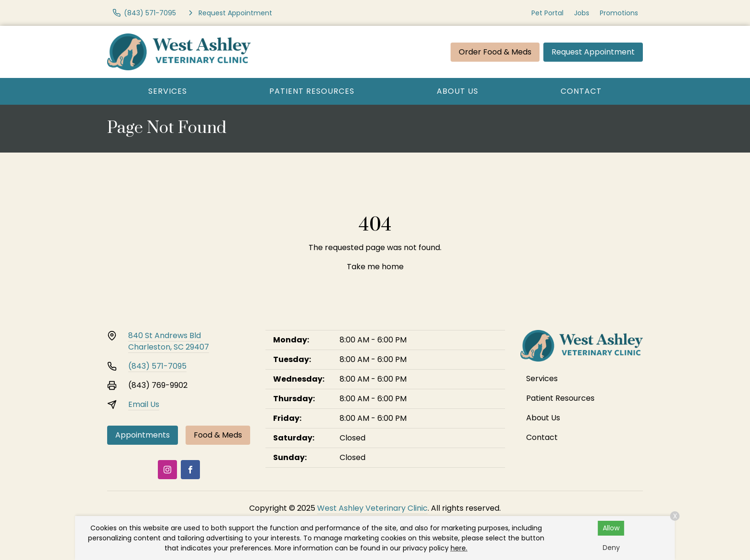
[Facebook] (190, 470)
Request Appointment (593, 52)
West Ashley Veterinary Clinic (372, 508)
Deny (611, 548)
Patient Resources (312, 91)
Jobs (582, 13)
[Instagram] (167, 470)
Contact (581, 91)
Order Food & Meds (495, 52)
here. (459, 548)
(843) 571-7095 (157, 366)
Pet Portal (547, 13)
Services (168, 91)
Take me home (375, 267)
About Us (458, 91)
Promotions (619, 13)
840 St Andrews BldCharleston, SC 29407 (169, 341)
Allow (611, 528)
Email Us (144, 404)
